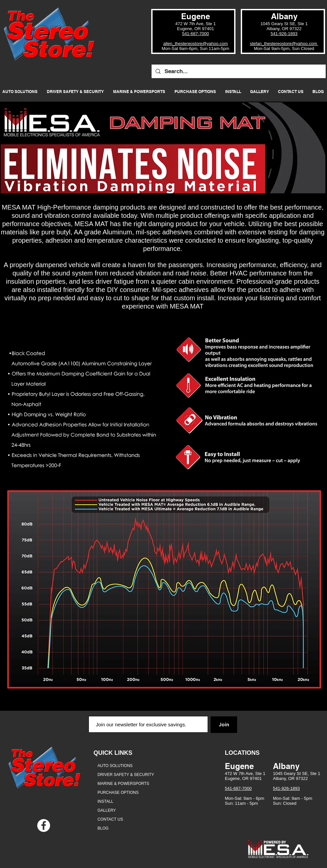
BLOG (103, 828)
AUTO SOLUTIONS (115, 766)
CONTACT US (110, 819)
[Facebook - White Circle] (44, 825)
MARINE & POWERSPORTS (123, 784)
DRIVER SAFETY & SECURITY (126, 775)
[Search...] (238, 71)
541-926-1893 (284, 34)
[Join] (224, 725)
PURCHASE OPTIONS (118, 793)
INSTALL (105, 801)
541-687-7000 (196, 34)
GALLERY (107, 810)
